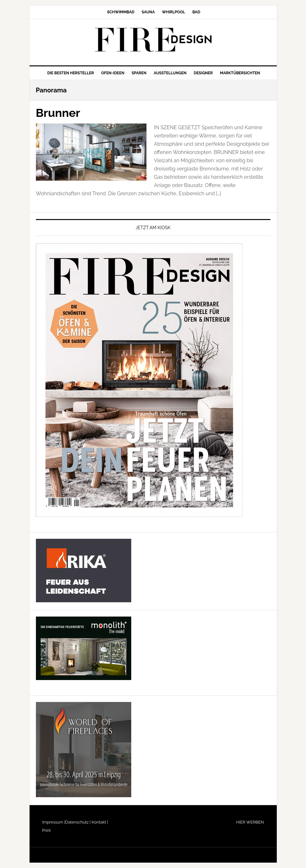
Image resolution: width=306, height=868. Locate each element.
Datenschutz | (78, 822)
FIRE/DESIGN (153, 40)
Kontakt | (99, 822)
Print (47, 830)
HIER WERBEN (250, 822)
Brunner (58, 113)
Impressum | (54, 822)
